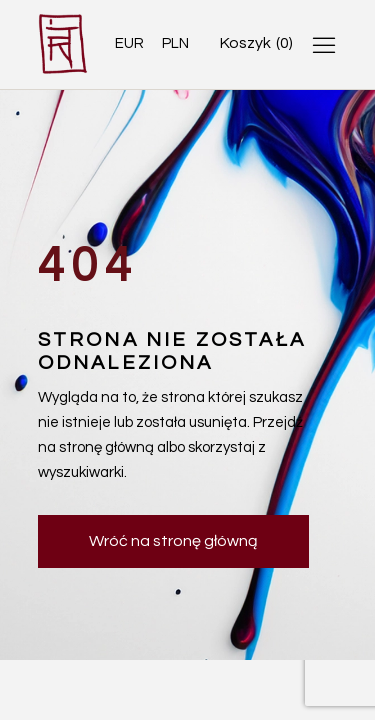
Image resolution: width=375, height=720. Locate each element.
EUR (129, 43)
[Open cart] (256, 43)
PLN (175, 43)
